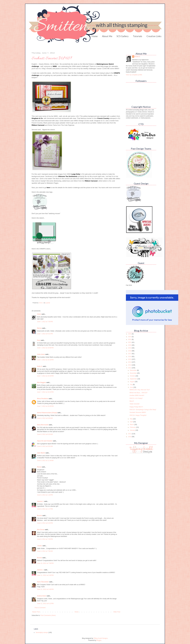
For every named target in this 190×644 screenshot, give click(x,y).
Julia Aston (41, 354)
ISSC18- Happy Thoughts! (138, 415)
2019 (130, 348)
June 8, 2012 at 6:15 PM (45, 523)
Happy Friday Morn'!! (136, 407)
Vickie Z (137, 57)
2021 (130, 342)
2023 (130, 337)
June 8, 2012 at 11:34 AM (45, 461)
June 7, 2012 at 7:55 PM (45, 322)
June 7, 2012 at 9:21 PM (45, 334)
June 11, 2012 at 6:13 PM (45, 604)
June (132, 387)
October (133, 376)
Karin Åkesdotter (43, 582)
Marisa (39, 328)
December (133, 370)
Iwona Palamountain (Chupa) (47, 413)
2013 (130, 365)
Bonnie (40, 516)
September (134, 379)
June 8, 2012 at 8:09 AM (45, 418)
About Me (107, 36)
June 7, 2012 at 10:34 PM (45, 376)
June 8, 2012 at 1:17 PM (45, 509)
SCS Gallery (123, 36)
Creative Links (154, 36)
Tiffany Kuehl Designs (101, 638)
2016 (130, 357)
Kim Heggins (42, 382)
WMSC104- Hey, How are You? (140, 390)
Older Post (117, 612)
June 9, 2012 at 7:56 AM (45, 551)
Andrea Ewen (42, 596)
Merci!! (132, 401)
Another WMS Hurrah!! (137, 395)
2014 (130, 362)
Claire (39, 314)
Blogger (99, 640)
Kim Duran (41, 530)
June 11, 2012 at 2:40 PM (45, 575)
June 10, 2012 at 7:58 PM (45, 563)
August (132, 382)
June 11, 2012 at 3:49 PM (45, 589)
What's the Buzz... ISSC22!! (139, 393)
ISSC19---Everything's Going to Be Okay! (143, 410)
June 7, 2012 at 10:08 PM (45, 348)
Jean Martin (41, 453)
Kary (39, 340)
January (133, 430)
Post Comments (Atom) (48, 615)
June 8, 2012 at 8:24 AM (45, 434)
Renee (39, 467)
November (133, 373)
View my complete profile (134, 75)
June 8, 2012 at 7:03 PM (45, 539)
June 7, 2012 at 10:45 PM (45, 406)
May (131, 419)
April (132, 422)
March (132, 425)
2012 (130, 368)
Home (95, 36)
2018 (130, 351)
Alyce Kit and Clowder (45, 441)
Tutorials (138, 36)
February (133, 427)
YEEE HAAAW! (135, 404)
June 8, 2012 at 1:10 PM (45, 495)
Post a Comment (40, 608)
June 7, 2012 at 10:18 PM (45, 360)
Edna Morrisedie (43, 425)
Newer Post (36, 612)
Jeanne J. (41, 501)
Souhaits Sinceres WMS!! (138, 412)
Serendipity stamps (42, 632)
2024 (130, 334)
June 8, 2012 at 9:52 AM (45, 446)
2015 (130, 359)
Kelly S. (40, 366)
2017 (130, 354)
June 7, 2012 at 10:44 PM (45, 392)
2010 (130, 437)
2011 (130, 434)
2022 (130, 339)
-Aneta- (40, 546)
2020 (130, 345)
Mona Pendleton (43, 399)
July (131, 385)
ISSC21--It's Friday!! (136, 398)
